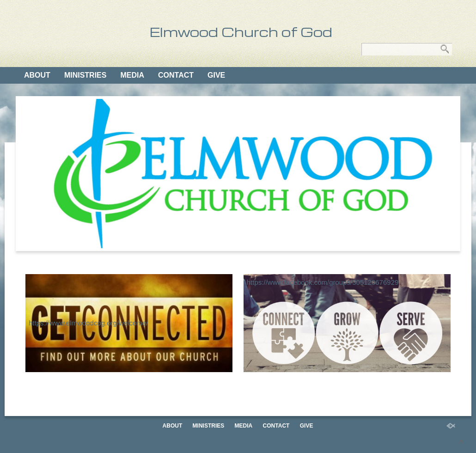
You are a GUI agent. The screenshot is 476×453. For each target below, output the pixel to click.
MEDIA (132, 75)
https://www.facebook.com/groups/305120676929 (323, 282)
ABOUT (37, 75)
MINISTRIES (85, 75)
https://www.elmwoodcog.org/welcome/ (88, 323)
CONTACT (176, 75)
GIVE (216, 75)
